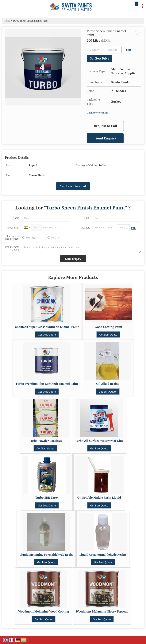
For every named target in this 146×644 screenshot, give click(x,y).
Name (16, 218)
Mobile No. (13, 228)
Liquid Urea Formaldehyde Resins (103, 555)
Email (87, 218)
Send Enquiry (106, 138)
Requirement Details (12, 248)
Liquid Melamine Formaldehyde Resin (46, 555)
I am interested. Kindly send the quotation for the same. (81, 248)
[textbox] (113, 50)
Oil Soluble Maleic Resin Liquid (99, 497)
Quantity (86, 228)
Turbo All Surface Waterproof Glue (99, 441)
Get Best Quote (47, 334)
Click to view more (98, 113)
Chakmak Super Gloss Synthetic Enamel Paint (47, 327)
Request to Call (105, 126)
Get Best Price (99, 58)
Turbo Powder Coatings (45, 441)
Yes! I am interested (73, 186)
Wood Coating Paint (108, 327)
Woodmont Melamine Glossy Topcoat (102, 611)
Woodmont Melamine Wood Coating (44, 611)
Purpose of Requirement (12, 237)
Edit (129, 50)
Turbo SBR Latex (47, 497)
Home (7, 21)
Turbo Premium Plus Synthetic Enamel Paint (47, 384)
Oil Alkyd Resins (108, 384)
